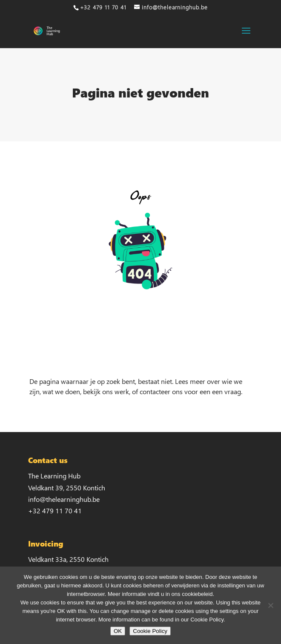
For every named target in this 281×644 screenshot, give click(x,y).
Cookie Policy (150, 631)
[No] (270, 605)
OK (118, 631)
